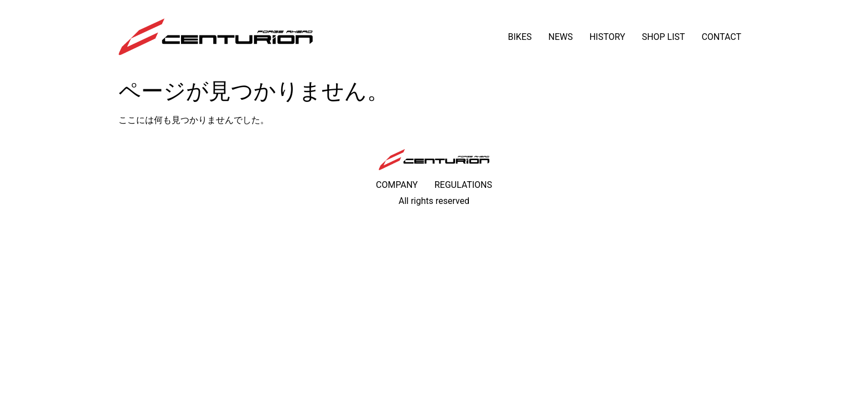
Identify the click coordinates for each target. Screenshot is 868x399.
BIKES (520, 37)
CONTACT (721, 37)
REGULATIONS (463, 185)
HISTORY (608, 37)
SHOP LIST (663, 37)
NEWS (560, 37)
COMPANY (397, 185)
